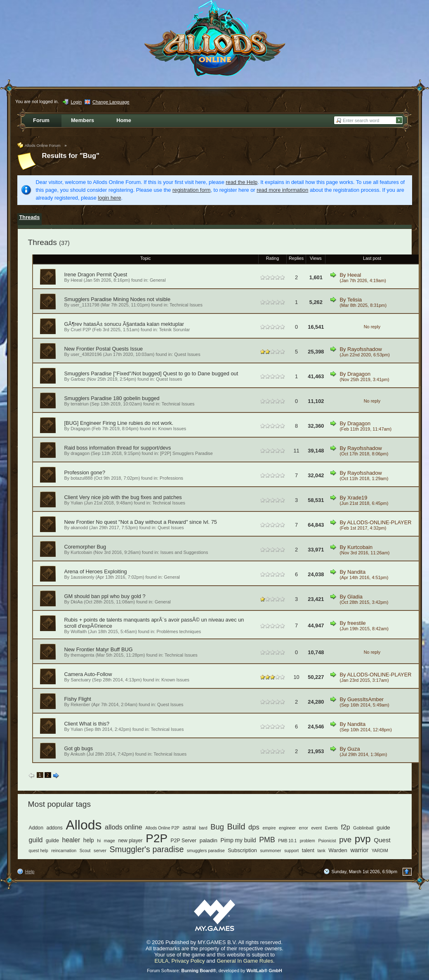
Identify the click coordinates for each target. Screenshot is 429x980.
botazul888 (81, 478)
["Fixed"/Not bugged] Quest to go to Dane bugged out (176, 373)
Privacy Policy (188, 961)
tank (321, 851)
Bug (217, 827)
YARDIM (380, 850)
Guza (354, 749)
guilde (52, 841)
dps (254, 827)
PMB (267, 840)
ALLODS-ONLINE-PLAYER (379, 522)
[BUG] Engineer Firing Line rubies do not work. (119, 423)
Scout (85, 850)
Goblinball (363, 828)
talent (308, 850)
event (316, 828)
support (291, 850)
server (100, 850)
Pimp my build (238, 840)
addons (55, 828)
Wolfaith (79, 631)
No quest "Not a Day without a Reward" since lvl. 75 (156, 522)
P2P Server (184, 841)
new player (130, 841)
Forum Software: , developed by (214, 971)
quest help (39, 851)
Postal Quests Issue (119, 349)
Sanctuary (81, 680)
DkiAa (77, 602)
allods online (124, 827)
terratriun (80, 404)
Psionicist (327, 841)
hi (99, 841)
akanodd (79, 528)
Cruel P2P (81, 330)
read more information (282, 190)
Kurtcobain (81, 552)
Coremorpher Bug (85, 547)
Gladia (355, 597)
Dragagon (359, 374)
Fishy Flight (78, 699)
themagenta (82, 655)
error (304, 828)
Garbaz (78, 379)
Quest (382, 840)
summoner (271, 850)
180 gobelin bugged (136, 398)
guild (36, 840)
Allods (84, 825)
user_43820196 (86, 354)
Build (236, 827)
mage (110, 841)
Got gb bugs (79, 748)
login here (109, 198)
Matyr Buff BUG (114, 649)
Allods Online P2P (162, 828)
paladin (209, 840)
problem (308, 841)
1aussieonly (82, 577)
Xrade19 (357, 498)
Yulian (77, 503)
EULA (161, 961)
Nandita (356, 572)
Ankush (78, 754)
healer (71, 840)
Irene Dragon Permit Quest (96, 274)
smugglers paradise (206, 850)
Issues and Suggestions (184, 552)
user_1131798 (85, 305)
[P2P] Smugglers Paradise (186, 453)
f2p (346, 827)
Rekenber (80, 704)
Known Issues (172, 429)
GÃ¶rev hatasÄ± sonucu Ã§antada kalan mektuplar (124, 324)
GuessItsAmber (365, 699)
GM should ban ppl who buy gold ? (105, 596)
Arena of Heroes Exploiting (96, 571)
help (89, 840)
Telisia (355, 300)
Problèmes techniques (179, 631)
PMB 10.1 (287, 841)
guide (383, 828)
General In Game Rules (245, 961)
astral (189, 828)
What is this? (94, 724)
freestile (357, 623)
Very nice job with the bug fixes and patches (131, 497)
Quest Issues (187, 354)
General (158, 280)
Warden (338, 850)
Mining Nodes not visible (142, 299)
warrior (359, 850)
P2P (157, 838)
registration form (191, 190)
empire (269, 828)
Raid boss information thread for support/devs (118, 448)
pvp (363, 839)
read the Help (242, 182)
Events (331, 828)
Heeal (76, 280)
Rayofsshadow (365, 349)
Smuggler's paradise (147, 849)
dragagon (80, 453)
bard (203, 828)
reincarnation (64, 850)
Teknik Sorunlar (174, 330)
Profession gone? (85, 472)
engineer (287, 828)
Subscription (242, 850)
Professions (171, 478)
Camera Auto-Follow (88, 674)
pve (345, 840)
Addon (36, 828)
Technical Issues (186, 305)
